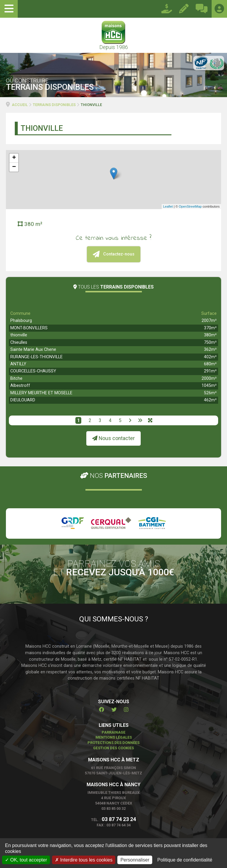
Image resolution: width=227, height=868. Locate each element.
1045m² (209, 386)
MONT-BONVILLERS (29, 328)
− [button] (14, 167)
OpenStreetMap (190, 206)
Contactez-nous (114, 254)
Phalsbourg (21, 321)
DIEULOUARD (23, 400)
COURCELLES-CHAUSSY (33, 371)
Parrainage (113, 732)
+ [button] (14, 158)
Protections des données (113, 743)
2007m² (209, 321)
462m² (210, 400)
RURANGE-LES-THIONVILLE (37, 357)
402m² (210, 357)
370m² (210, 328)
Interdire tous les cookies (84, 860)
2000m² (209, 378)
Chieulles (19, 342)
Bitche (16, 378)
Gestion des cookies (113, 748)
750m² (210, 342)
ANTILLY (18, 364)
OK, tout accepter (26, 860)
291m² (210, 371)
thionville (19, 335)
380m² (210, 335)
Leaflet (168, 206)
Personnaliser (135, 860)
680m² (210, 364)
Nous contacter (113, 438)
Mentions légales (114, 737)
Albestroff (20, 386)
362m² (210, 350)
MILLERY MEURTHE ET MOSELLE (41, 393)
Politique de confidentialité (185, 860)
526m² (210, 393)
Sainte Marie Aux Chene (33, 350)
